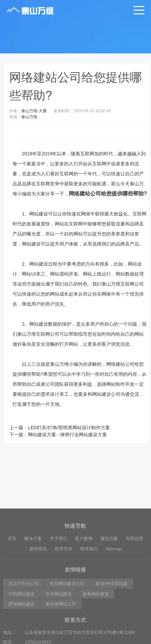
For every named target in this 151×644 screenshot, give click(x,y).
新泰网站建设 (96, 627)
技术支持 (64, 582)
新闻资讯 (38, 582)
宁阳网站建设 (21, 627)
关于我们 (59, 572)
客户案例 (84, 572)
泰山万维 (32, 117)
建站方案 (109, 572)
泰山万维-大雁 (37, 111)
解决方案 (33, 572)
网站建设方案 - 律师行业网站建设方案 (71, 435)
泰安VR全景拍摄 (111, 617)
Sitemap (114, 582)
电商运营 (135, 572)
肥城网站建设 (21, 638)
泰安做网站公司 (61, 638)
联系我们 (89, 582)
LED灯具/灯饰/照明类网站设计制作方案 (72, 428)
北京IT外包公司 (23, 617)
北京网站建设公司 (67, 617)
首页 (12, 572)
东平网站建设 (59, 627)
